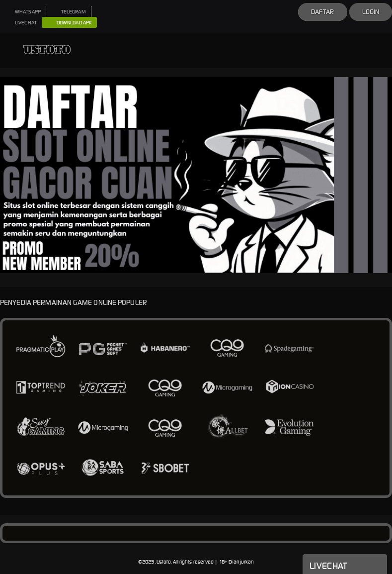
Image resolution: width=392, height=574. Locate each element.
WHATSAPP (23, 12)
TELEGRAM (69, 12)
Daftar (323, 12)
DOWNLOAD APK (69, 23)
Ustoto (164, 562)
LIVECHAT (21, 23)
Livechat (345, 565)
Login (371, 12)
